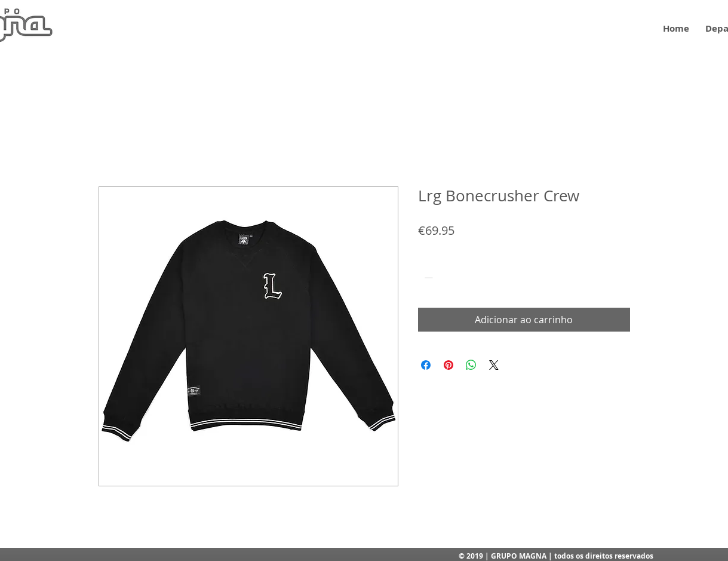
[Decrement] (427, 278)
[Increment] (464, 278)
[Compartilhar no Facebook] (426, 365)
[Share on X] (494, 365)
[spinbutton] (446, 278)
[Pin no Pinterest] (449, 365)
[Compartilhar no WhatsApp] (471, 365)
